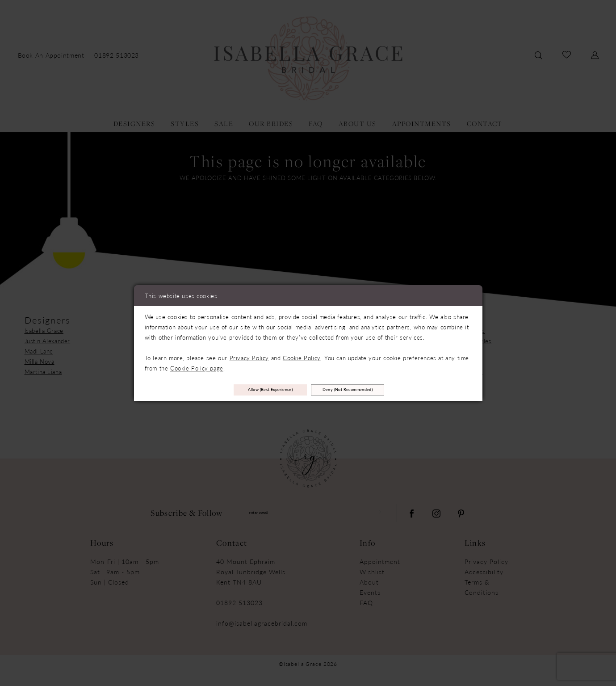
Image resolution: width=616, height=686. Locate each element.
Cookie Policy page (197, 365)
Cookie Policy (302, 355)
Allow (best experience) (249, 390)
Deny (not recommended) (370, 390)
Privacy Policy (249, 355)
